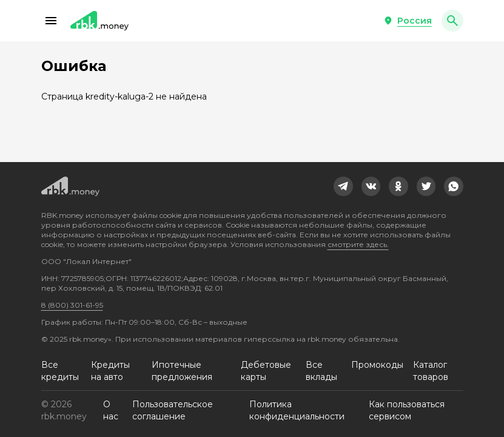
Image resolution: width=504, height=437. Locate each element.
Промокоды (377, 365)
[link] (343, 186)
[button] (51, 21)
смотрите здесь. (358, 244)
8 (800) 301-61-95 (72, 305)
